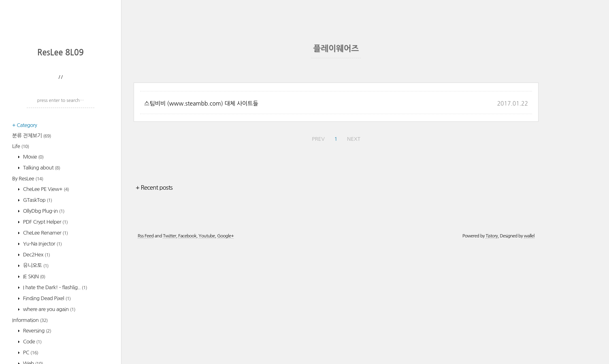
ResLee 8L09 (61, 159)
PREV (318, 256)
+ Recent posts (154, 305)
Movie (33, 263)
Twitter (169, 353)
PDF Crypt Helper (45, 328)
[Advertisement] (63, 95)
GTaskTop (37, 306)
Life (21, 252)
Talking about (41, 274)
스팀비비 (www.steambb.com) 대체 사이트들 (201, 221)
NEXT (354, 256)
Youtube (207, 353)
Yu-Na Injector (42, 350)
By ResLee (28, 285)
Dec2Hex (36, 361)
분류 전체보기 (32, 242)
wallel (529, 353)
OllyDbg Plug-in (43, 317)
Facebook (187, 353)
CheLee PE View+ (46, 295)
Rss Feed (146, 353)
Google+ (225, 353)
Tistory (492, 353)
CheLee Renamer (45, 339)
